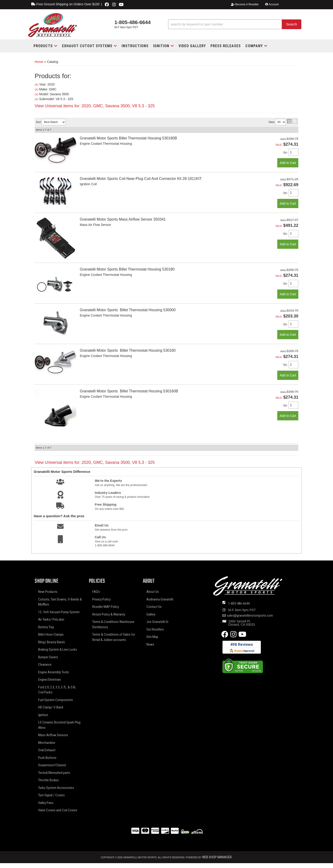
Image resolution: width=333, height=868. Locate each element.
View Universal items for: (95, 106)
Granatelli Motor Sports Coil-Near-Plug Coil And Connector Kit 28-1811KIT (141, 179)
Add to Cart (288, 163)
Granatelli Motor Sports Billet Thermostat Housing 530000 (128, 310)
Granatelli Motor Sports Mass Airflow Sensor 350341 (123, 219)
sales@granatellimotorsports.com (250, 616)
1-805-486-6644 (239, 603)
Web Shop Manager (217, 857)
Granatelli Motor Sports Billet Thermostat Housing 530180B (128, 138)
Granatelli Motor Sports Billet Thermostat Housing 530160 (128, 350)
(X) (36, 85)
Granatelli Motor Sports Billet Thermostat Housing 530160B (129, 391)
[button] (235, 24)
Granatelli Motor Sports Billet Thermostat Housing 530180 (127, 269)
